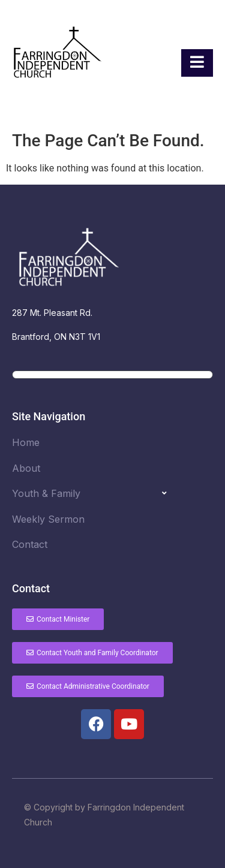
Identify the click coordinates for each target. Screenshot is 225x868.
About (26, 468)
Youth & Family (46, 493)
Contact (30, 544)
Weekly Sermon (48, 519)
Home (26, 442)
